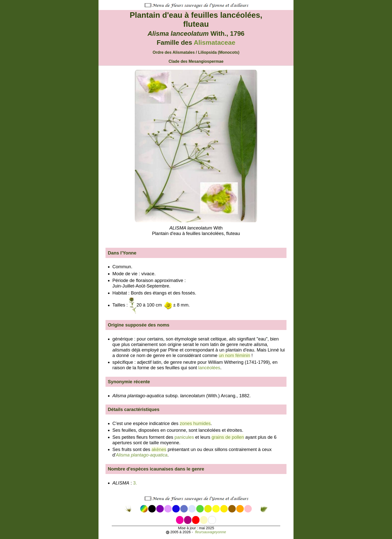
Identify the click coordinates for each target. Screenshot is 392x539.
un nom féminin (234, 355)
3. (135, 483)
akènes (159, 449)
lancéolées (209, 368)
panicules (184, 437)
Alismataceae (215, 42)
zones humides (195, 423)
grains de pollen (228, 437)
